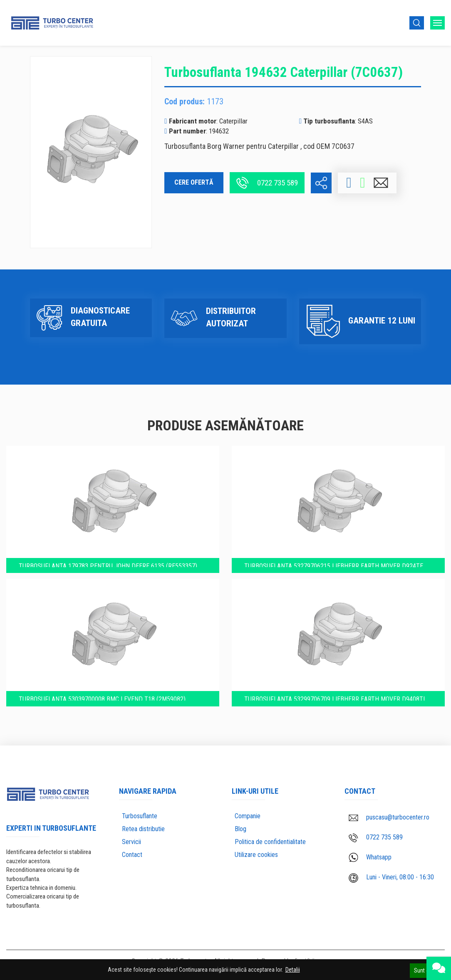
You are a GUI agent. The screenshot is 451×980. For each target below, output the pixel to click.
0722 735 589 (267, 183)
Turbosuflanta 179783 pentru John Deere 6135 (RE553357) (110, 557)
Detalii (293, 970)
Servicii (131, 843)
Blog (240, 830)
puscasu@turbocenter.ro (389, 818)
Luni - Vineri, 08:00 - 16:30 (391, 879)
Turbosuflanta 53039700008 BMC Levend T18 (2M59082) (104, 696)
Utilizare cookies (256, 856)
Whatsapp (370, 859)
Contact (132, 856)
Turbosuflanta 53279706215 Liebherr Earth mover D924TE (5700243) (335, 558)
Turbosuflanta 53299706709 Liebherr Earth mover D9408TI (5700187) (336, 697)
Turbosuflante (140, 817)
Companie (248, 817)
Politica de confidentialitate (270, 843)
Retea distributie (143, 830)
